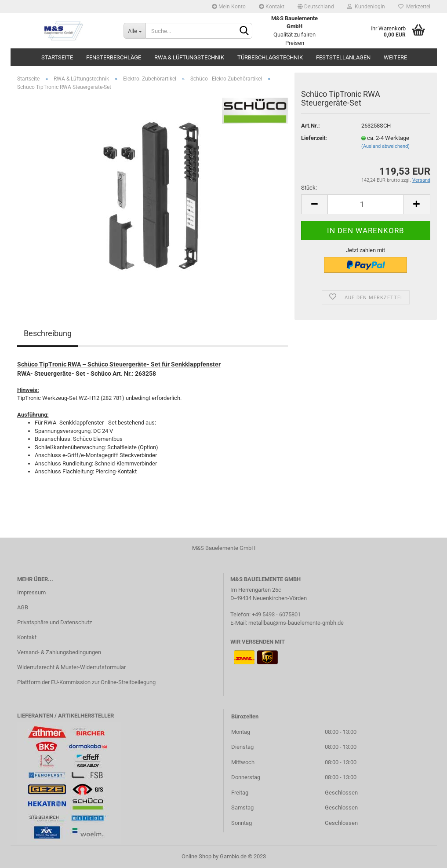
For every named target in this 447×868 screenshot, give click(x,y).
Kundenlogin (366, 7)
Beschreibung (48, 333)
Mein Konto (229, 7)
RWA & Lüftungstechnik (189, 57)
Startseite (57, 57)
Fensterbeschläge (114, 57)
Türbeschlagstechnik (270, 57)
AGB (23, 607)
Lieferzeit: (314, 138)
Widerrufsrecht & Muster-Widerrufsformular (71, 667)
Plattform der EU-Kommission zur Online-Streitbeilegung (86, 682)
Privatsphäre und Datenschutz (55, 622)
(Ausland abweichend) (385, 146)
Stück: (309, 188)
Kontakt (272, 7)
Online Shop (196, 856)
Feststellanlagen (343, 57)
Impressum (31, 592)
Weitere (395, 57)
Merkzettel (414, 7)
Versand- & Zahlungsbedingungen (59, 652)
